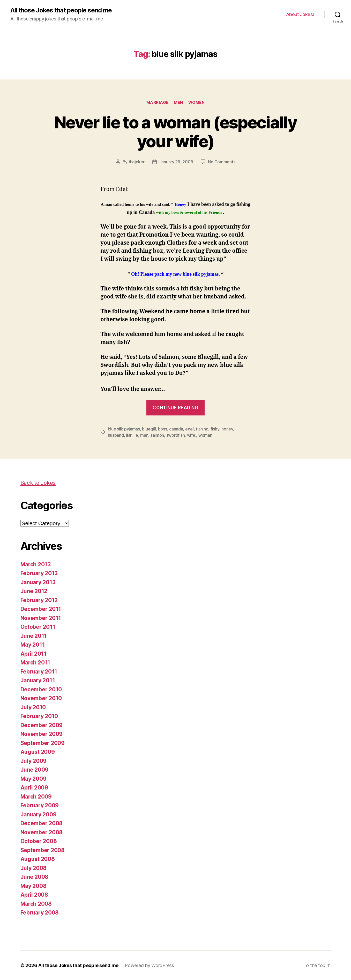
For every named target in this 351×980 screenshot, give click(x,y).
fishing (202, 429)
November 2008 (42, 832)
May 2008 (33, 886)
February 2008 (40, 913)
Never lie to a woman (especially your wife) (175, 132)
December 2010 (41, 689)
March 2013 (36, 564)
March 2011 (35, 663)
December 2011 (41, 609)
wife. (192, 435)
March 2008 (36, 904)
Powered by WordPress (149, 965)
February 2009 (40, 805)
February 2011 (39, 672)
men (178, 103)
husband (116, 435)
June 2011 (34, 636)
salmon (157, 435)
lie (136, 435)
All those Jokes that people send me (61, 10)
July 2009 (34, 761)
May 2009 (33, 779)
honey (227, 429)
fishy (215, 429)
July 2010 (33, 707)
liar (129, 435)
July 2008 (34, 868)
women (197, 103)
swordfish (176, 435)
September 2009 (43, 743)
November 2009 (42, 734)
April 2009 (34, 788)
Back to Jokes (38, 483)
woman (205, 435)
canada (176, 429)
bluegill (149, 429)
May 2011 (33, 645)
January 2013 (38, 582)
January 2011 (38, 680)
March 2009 (36, 797)
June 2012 (34, 591)
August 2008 (38, 859)
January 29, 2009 (176, 162)
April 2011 (33, 654)
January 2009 (39, 814)
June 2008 (35, 877)
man (144, 435)
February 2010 (39, 716)
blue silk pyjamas (124, 429)
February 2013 (39, 573)
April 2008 (34, 895)
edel (189, 429)
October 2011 (38, 627)
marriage (158, 103)
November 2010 (41, 698)
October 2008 (39, 841)
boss (163, 429)
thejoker (137, 162)
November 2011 (41, 618)
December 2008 (42, 823)
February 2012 (39, 600)
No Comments (222, 162)
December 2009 (42, 725)
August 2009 (38, 752)
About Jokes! (300, 14)
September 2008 (43, 850)
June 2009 (35, 770)
